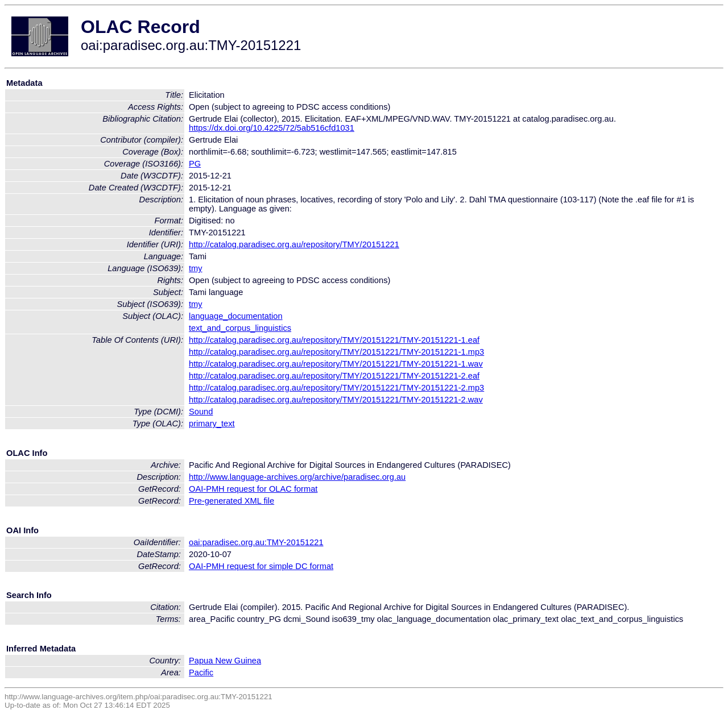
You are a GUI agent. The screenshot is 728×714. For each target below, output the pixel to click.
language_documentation (236, 316)
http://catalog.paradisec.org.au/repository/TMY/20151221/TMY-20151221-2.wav (336, 400)
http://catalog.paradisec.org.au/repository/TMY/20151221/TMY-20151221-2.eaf (334, 376)
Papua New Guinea (225, 661)
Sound (201, 412)
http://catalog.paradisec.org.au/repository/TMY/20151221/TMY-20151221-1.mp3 (336, 352)
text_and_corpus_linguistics (240, 328)
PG (195, 164)
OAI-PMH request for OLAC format (253, 489)
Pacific (201, 673)
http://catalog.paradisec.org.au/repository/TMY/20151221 (294, 244)
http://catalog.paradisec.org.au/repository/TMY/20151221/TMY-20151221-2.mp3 (336, 388)
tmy (196, 268)
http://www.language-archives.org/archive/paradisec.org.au (297, 477)
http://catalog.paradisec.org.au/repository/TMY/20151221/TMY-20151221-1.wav (336, 364)
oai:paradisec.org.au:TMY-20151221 (256, 542)
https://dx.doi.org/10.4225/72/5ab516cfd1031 (272, 128)
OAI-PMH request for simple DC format (261, 566)
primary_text (212, 424)
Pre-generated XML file (231, 501)
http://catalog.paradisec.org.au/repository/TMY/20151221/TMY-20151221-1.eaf (334, 340)
